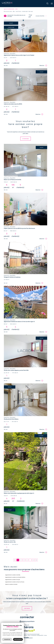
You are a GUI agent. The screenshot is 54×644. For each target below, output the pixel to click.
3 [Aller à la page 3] (24, 560)
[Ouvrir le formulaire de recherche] (47, 4)
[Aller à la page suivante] (36, 560)
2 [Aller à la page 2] (21, 560)
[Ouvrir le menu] (52, 4)
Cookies (45, 635)
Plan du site (17, 635)
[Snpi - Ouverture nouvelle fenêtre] (20, 631)
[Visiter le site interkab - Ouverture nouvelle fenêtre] (29, 631)
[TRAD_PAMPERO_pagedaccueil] (7, 4)
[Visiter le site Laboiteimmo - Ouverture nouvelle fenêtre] (27, 638)
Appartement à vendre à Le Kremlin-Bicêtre (15, 577)
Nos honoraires (10, 635)
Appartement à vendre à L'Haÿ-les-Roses (15, 582)
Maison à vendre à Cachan (11, 584)
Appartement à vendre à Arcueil (13, 580)
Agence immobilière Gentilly (9, 9)
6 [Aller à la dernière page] (33, 560)
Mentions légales (23, 635)
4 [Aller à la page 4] (27, 560)
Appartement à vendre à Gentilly (13, 575)
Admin (29, 635)
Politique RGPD (40, 635)
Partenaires (34, 635)
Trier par (30, 16)
